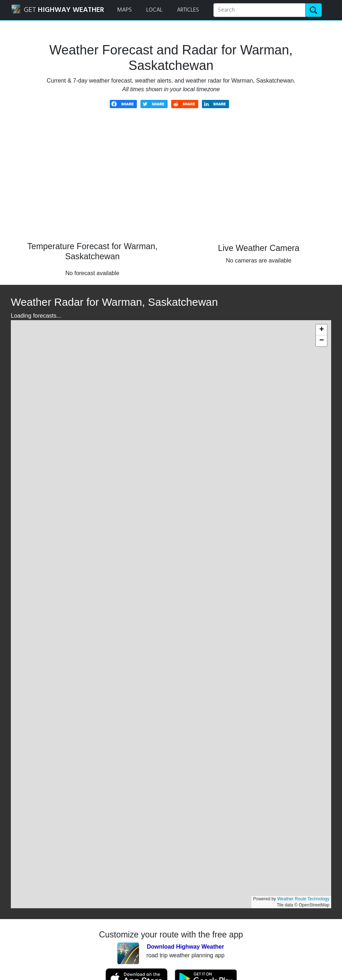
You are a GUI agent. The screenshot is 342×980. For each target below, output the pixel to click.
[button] (321, 330)
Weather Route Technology (303, 899)
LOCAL (154, 10)
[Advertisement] (171, 180)
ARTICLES (188, 10)
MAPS (124, 10)
